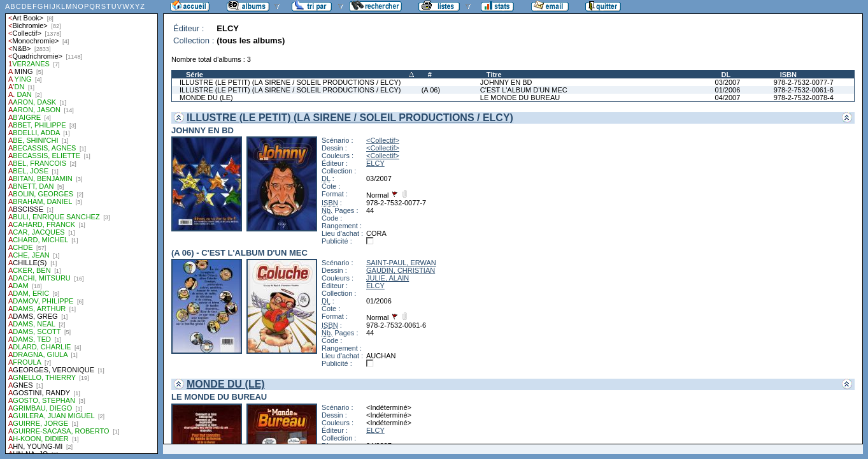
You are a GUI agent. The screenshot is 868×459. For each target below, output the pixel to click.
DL (726, 75)
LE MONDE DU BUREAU (520, 98)
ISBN (788, 75)
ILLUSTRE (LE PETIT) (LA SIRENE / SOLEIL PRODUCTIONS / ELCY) (290, 82)
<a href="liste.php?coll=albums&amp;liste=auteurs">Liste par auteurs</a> (82, 227)
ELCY (375, 163)
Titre (494, 75)
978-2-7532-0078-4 (804, 98)
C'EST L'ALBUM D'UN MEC (524, 90)
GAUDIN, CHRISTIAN (401, 270)
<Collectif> (383, 140)
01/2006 (728, 90)
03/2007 (728, 82)
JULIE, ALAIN (388, 278)
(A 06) (431, 90)
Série (195, 75)
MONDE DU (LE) (206, 98)
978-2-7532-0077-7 (804, 82)
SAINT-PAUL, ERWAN (401, 263)
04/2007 (728, 98)
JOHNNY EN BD (506, 82)
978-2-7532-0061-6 (804, 90)
